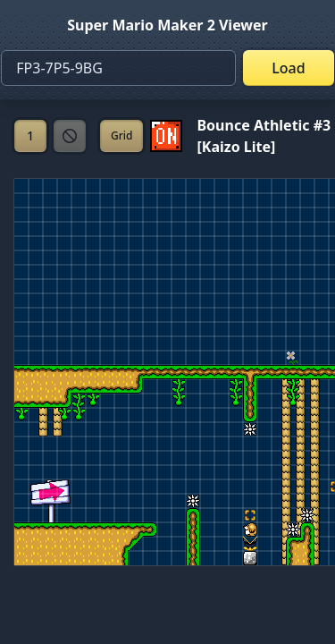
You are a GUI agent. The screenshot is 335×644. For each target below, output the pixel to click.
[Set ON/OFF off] (166, 136)
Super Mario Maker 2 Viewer (167, 25)
